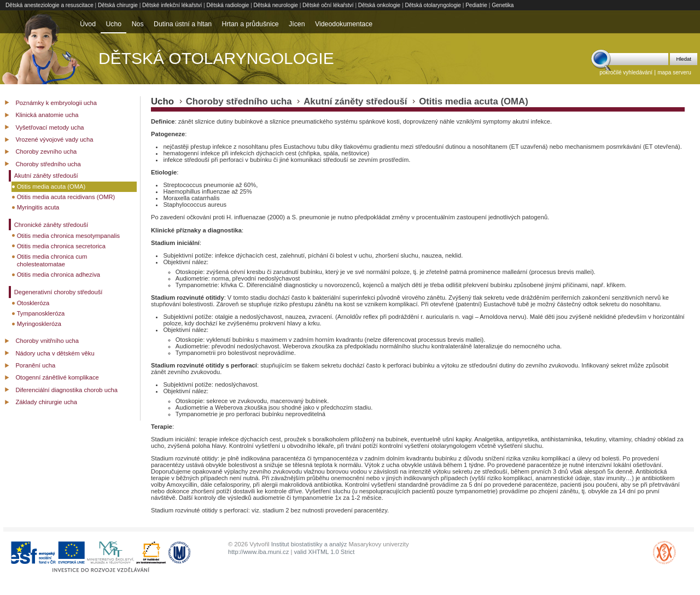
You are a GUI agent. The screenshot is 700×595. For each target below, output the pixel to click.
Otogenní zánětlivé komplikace (57, 377)
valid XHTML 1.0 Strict (324, 552)
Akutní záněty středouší (46, 176)
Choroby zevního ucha (46, 151)
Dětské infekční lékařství (172, 5)
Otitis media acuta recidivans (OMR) (66, 197)
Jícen (297, 24)
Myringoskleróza (39, 324)
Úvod (88, 24)
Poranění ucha (35, 365)
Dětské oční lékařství (328, 5)
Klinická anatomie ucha (47, 115)
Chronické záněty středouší (51, 225)
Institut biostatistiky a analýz (309, 544)
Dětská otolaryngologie (433, 5)
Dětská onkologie (379, 5)
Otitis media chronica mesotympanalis (68, 236)
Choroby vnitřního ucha (47, 341)
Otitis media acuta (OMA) (51, 186)
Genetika (503, 5)
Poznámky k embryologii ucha (56, 103)
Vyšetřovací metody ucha (49, 127)
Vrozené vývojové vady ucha (54, 139)
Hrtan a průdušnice (250, 24)
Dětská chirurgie (118, 5)
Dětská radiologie (228, 5)
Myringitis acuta (38, 207)
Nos (138, 24)
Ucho (113, 24)
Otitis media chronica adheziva (59, 275)
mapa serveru (674, 72)
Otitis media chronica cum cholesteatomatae (52, 261)
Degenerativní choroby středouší (59, 292)
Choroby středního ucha (48, 164)
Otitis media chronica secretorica (61, 246)
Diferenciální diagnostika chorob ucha (66, 390)
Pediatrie (476, 5)
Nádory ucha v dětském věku (55, 353)
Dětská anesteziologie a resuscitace (49, 5)
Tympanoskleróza (41, 313)
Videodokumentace (344, 24)
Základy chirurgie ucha (46, 402)
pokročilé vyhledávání (626, 72)
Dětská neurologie (276, 5)
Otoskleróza (33, 303)
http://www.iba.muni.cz (258, 552)
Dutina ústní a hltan (183, 24)
